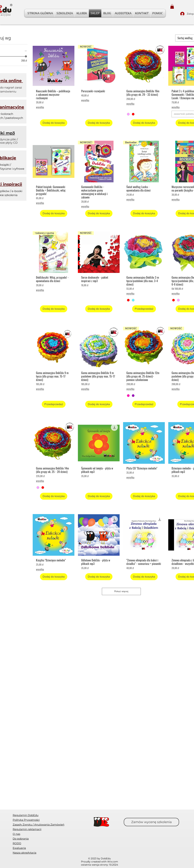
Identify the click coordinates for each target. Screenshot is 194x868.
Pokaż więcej (121, 591)
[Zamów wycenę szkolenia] (151, 822)
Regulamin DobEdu (26, 815)
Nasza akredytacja (25, 853)
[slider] (26, 56)
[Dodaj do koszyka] (54, 123)
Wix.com (113, 862)
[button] (172, 6)
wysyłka (40, 107)
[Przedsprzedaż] (144, 309)
